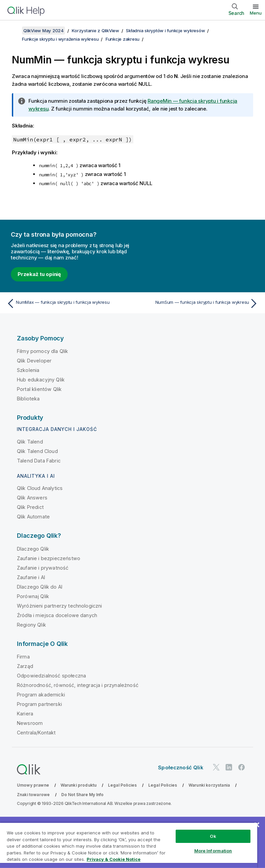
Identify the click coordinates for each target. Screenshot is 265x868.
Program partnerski (39, 704)
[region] (129, 845)
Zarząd (25, 666)
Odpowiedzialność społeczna (51, 676)
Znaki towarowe (33, 795)
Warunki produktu (79, 785)
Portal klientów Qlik (39, 389)
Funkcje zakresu (123, 39)
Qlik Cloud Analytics (40, 488)
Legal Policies (122, 785)
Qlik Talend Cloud (37, 451)
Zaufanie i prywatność (43, 568)
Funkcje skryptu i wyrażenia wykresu (60, 39)
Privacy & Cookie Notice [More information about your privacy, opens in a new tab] (114, 859)
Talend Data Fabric (39, 461)
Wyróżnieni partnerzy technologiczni (60, 606)
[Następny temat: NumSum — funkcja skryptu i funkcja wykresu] (197, 303)
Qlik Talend (30, 442)
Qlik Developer (34, 361)
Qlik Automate (33, 517)
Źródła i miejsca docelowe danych (57, 615)
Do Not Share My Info (82, 795)
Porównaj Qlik (33, 596)
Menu (256, 13)
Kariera (25, 714)
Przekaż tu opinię (39, 274)
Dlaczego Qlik (33, 549)
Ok (213, 836)
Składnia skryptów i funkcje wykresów (165, 31)
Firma (23, 657)
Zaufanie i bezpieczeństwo (49, 558)
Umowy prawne (33, 785)
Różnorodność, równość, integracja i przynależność (78, 685)
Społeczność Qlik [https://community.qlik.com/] (181, 767)
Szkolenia (28, 370)
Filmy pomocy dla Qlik (42, 351)
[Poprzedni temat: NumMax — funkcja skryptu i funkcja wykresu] (68, 303)
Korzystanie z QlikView (95, 31)
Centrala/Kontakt (36, 733)
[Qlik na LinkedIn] (229, 767)
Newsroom (30, 723)
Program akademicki (41, 695)
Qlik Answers (32, 498)
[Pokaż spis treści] (14, 31)
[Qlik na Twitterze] (216, 767)
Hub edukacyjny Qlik (41, 380)
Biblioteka (28, 399)
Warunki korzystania (209, 785)
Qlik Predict (30, 507)
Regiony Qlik (31, 625)
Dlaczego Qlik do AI (40, 587)
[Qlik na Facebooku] (242, 767)
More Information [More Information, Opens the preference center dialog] (213, 851)
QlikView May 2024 (43, 31)
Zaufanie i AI (31, 577)
